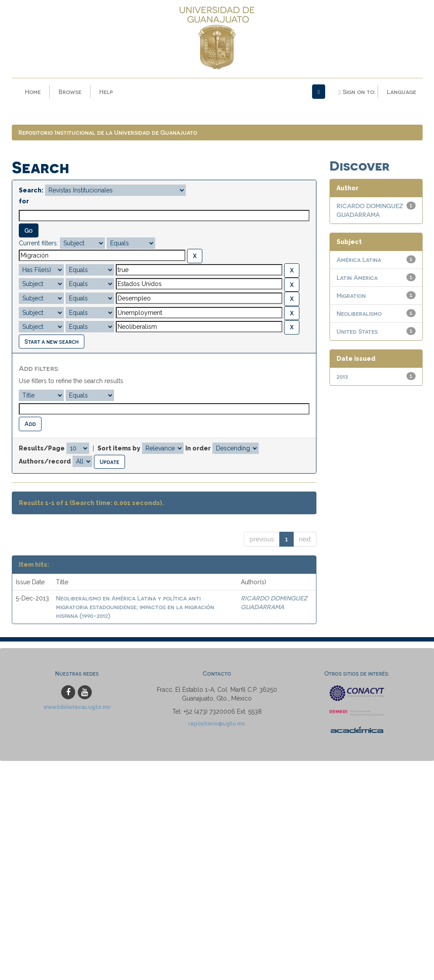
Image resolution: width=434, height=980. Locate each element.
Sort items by (119, 448)
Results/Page (42, 448)
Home (33, 92)
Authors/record (45, 461)
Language (401, 92)
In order (198, 448)
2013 (342, 376)
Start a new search (52, 341)
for (24, 201)
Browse (70, 92)
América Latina (359, 260)
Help (106, 92)
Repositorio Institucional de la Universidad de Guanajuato (108, 132)
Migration (351, 295)
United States (357, 331)
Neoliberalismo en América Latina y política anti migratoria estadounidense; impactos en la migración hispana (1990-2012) (135, 607)
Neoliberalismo (359, 313)
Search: (31, 190)
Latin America (357, 277)
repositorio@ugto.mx (217, 724)
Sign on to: (357, 92)
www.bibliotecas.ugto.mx (77, 707)
